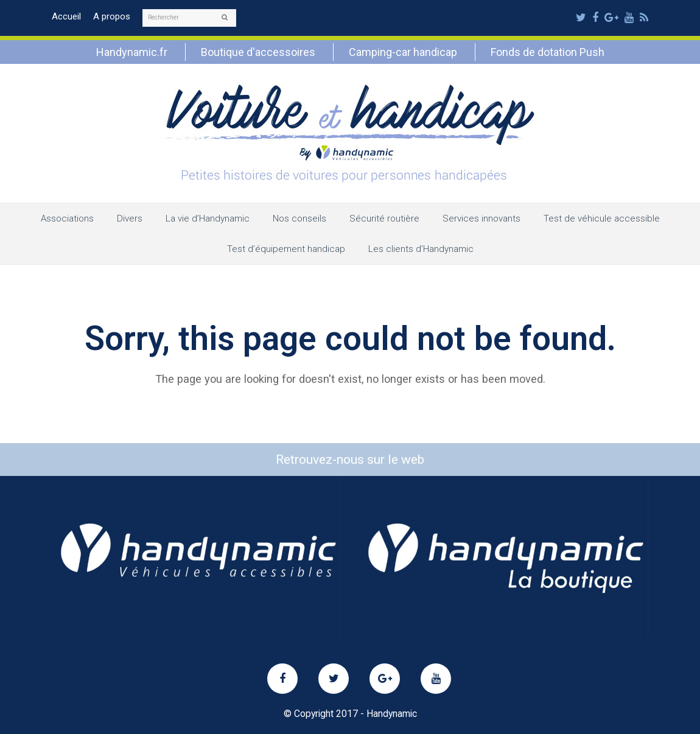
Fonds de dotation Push (548, 52)
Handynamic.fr (132, 52)
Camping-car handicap (403, 52)
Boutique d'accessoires (258, 52)
